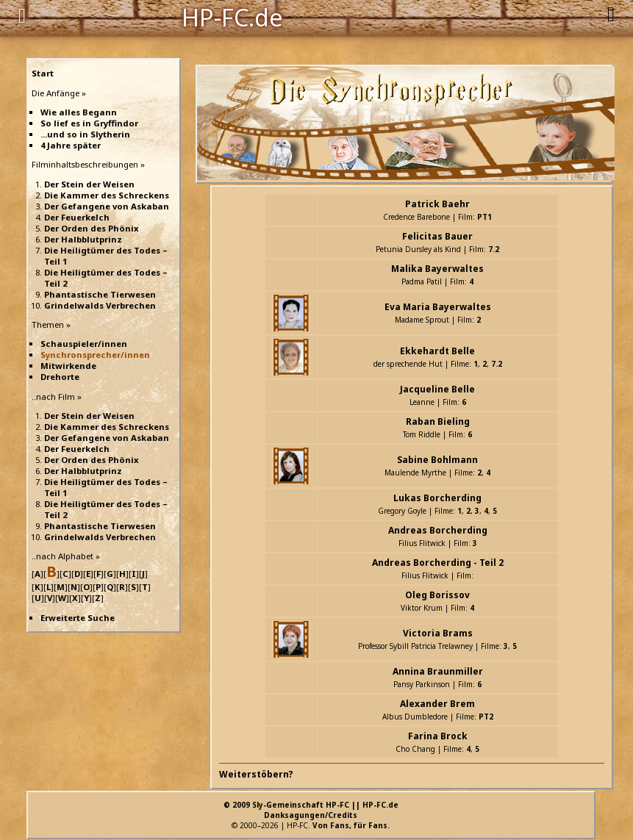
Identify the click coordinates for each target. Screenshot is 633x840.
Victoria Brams (438, 633)
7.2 (494, 249)
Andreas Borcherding (438, 530)
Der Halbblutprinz (83, 239)
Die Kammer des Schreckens (107, 195)
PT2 (486, 717)
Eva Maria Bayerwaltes (438, 307)
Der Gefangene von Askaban (107, 206)
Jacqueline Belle (437, 389)
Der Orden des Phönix (92, 228)
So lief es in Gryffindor (89, 123)
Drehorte (60, 377)
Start (43, 73)
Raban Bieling (438, 421)
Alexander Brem (437, 704)
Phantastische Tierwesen (100, 294)
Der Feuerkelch (77, 217)
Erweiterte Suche (78, 618)
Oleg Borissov (437, 595)
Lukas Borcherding (437, 498)
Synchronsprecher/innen (95, 355)
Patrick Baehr (437, 204)
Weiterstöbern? (256, 774)
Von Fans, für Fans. (351, 825)
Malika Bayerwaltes (437, 269)
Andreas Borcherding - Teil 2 (438, 563)
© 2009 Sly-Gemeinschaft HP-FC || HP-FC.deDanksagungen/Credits (311, 810)
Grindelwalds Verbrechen (100, 305)
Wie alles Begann (79, 112)
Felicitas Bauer (437, 236)
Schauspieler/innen (84, 344)
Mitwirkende (68, 366)
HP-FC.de (232, 16)
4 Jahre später (71, 145)
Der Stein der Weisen (89, 184)
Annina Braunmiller (438, 671)
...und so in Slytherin (85, 134)
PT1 (484, 217)
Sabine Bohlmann (437, 460)
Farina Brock (438, 736)
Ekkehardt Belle (437, 351)
